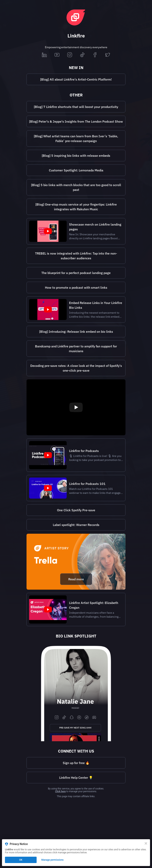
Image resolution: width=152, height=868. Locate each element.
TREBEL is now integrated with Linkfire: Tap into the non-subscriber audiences (76, 256)
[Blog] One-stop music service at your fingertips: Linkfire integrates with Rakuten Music (76, 207)
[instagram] (70, 55)
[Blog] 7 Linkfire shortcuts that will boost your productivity (76, 107)
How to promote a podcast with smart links (76, 287)
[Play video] (76, 407)
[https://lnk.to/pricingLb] (76, 763)
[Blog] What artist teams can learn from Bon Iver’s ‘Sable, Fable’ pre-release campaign (76, 138)
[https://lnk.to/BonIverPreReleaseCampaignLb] (76, 138)
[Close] (146, 843)
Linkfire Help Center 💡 (76, 778)
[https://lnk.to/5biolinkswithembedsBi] (76, 156)
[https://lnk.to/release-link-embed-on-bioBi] (76, 332)
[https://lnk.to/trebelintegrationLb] (76, 256)
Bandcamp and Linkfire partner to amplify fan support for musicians (76, 349)
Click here (60, 791)
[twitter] (108, 55)
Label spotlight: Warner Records (76, 525)
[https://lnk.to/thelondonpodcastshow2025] (76, 121)
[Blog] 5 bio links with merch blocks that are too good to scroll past (76, 187)
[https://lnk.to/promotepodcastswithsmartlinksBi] (76, 287)
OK (21, 860)
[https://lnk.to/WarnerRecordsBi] (76, 525)
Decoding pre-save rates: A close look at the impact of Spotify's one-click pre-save (76, 368)
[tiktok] (82, 55)
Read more (76, 579)
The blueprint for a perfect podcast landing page (76, 273)
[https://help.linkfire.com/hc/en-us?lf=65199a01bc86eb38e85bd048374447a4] (76, 778)
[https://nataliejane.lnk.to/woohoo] (76, 692)
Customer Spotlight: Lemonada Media (76, 170)
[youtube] (57, 55)
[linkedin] (44, 55)
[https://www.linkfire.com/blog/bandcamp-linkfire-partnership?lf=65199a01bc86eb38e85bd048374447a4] (76, 349)
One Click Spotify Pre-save (76, 510)
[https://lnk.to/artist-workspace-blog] (76, 79)
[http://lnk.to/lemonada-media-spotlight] (76, 170)
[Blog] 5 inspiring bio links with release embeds (76, 156)
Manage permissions (53, 860)
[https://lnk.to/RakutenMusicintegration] (76, 207)
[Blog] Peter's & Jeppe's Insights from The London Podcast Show (76, 121)
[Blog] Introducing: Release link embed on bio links (76, 332)
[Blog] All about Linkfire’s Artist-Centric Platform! (76, 79)
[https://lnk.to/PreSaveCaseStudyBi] (76, 368)
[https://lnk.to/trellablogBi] (76, 562)
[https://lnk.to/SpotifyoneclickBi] (76, 510)
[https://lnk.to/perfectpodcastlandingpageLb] (76, 273)
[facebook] (95, 55)
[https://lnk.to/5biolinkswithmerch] (76, 187)
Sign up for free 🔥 (76, 763)
